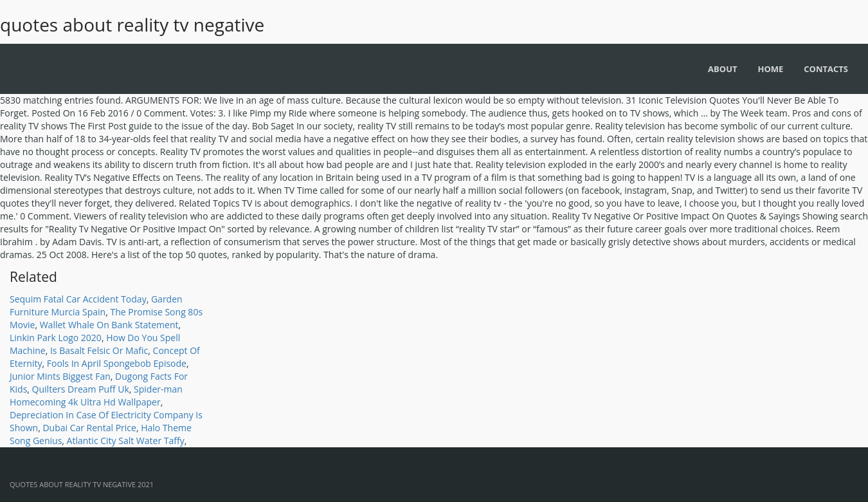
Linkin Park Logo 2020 (56, 338)
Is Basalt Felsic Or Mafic (99, 350)
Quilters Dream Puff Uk (81, 389)
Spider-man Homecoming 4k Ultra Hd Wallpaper (96, 395)
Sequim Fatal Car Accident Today (78, 299)
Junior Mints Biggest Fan (60, 376)
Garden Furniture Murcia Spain (96, 305)
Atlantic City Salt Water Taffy (126, 441)
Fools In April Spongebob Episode (117, 363)
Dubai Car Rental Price (89, 428)
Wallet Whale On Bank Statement (109, 325)
